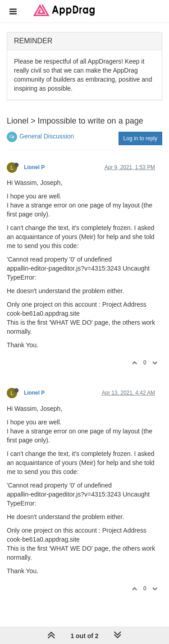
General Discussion (47, 136)
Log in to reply (140, 138)
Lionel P (34, 167)
